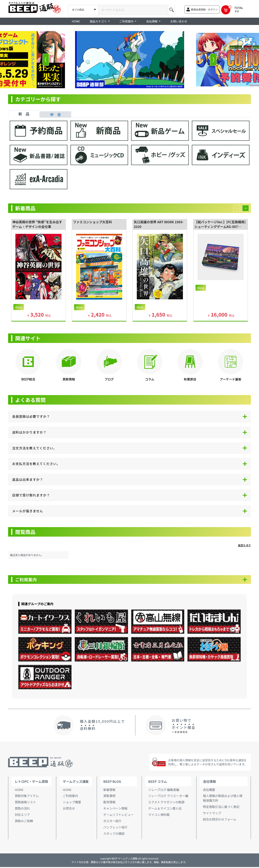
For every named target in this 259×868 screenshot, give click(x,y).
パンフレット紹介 (116, 828)
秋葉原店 (190, 379)
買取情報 (69, 379)
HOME (76, 21)
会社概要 (209, 791)
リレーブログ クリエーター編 (168, 797)
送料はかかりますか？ (29, 432)
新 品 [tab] (24, 114)
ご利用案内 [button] (127, 21)
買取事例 (109, 797)
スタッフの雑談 (114, 834)
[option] (130, 60)
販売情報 (109, 803)
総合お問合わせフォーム (220, 820)
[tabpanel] (129, 157)
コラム (150, 379)
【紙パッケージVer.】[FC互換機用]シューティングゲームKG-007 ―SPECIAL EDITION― (220, 227)
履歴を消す (244, 545)
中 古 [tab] (55, 114)
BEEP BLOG (112, 782)
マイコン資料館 (159, 816)
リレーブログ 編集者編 (164, 791)
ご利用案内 (28, 580)
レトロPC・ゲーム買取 (31, 782)
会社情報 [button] (152, 21)
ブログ (109, 379)
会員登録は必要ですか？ (31, 416)
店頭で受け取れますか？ (31, 495)
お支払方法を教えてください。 (36, 464)
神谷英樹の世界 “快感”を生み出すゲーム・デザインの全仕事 (37, 224)
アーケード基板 (230, 379)
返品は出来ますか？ (28, 479)
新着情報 (109, 791)
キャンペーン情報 (115, 809)
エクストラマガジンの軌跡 (167, 803)
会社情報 (209, 782)
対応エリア (22, 816)
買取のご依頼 (24, 822)
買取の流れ (22, 809)
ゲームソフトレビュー (119, 816)
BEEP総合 (28, 379)
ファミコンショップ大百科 (92, 222)
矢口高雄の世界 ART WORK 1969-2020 (159, 224)
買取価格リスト (25, 803)
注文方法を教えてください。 (34, 448)
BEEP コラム (158, 782)
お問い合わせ (179, 21)
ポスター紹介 (113, 822)
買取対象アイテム (27, 797)
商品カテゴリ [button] (98, 21)
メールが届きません (28, 511)
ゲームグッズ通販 (76, 782)
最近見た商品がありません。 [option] (27, 555)
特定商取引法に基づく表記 (221, 808)
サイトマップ (212, 814)
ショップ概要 (72, 803)
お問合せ (69, 809)
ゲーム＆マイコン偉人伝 (165, 809)
